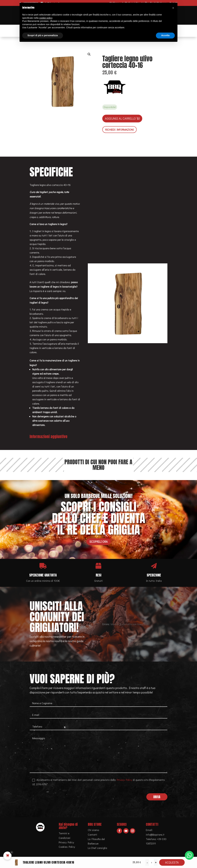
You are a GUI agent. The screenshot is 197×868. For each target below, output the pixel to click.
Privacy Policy (124, 780)
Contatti (92, 835)
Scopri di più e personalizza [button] (43, 35)
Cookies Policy (67, 847)
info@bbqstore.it (155, 835)
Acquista (172, 862)
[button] (89, 54)
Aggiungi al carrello (120, 118)
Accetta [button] (165, 35)
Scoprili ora (98, 542)
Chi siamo (93, 830)
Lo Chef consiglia (97, 848)
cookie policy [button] (46, 18)
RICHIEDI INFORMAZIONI (119, 130)
